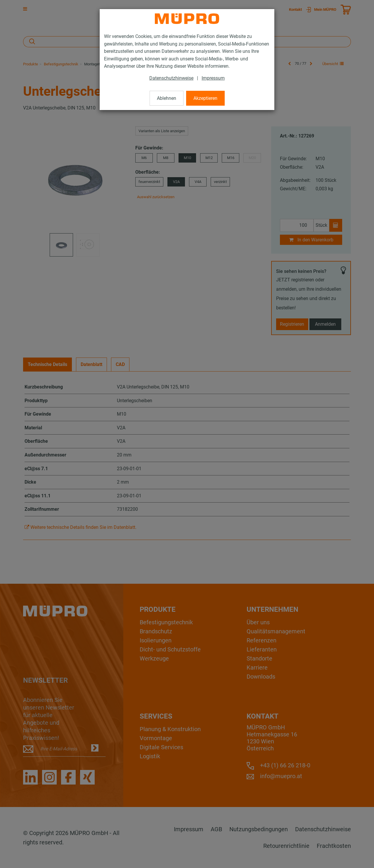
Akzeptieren (205, 98)
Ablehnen (167, 98)
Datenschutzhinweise (171, 78)
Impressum (213, 78)
